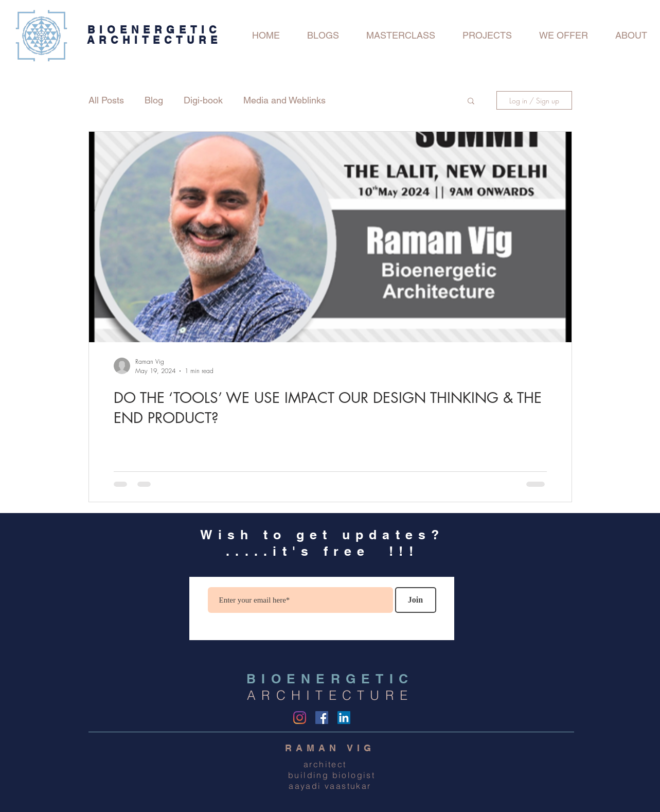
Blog (154, 100)
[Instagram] (300, 718)
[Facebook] (322, 718)
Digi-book (203, 100)
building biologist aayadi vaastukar (330, 780)
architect (330, 764)
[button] (471, 102)
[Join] (416, 600)
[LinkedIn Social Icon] (344, 718)
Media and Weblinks (284, 100)
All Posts (106, 100)
